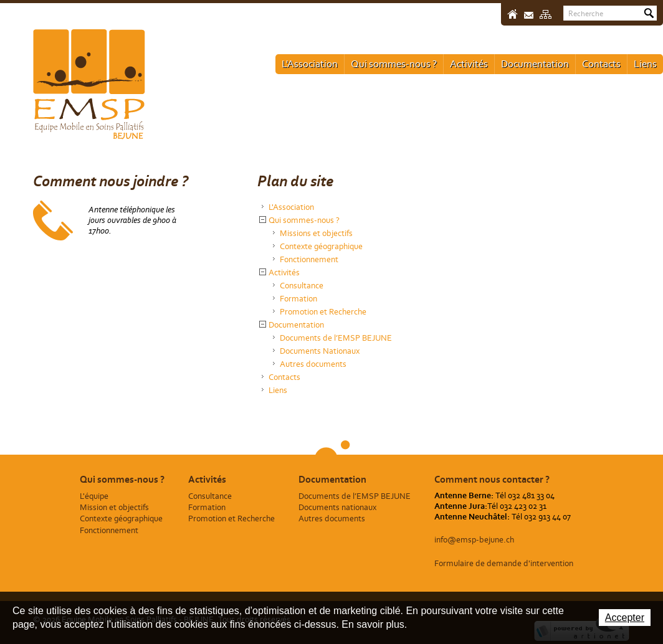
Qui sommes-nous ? (394, 64)
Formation (298, 299)
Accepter (625, 618)
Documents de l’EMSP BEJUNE (336, 338)
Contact (529, 15)
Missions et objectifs (316, 233)
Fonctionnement (309, 259)
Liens (645, 64)
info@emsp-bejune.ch (474, 540)
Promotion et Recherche (323, 312)
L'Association (310, 64)
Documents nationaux (337, 507)
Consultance (302, 286)
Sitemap (546, 14)
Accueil (513, 14)
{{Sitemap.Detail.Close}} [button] (263, 220)
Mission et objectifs (114, 507)
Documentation (535, 64)
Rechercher (649, 13)
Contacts (601, 64)
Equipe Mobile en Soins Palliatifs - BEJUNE (89, 84)
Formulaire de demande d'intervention (504, 563)
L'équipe (94, 496)
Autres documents (313, 364)
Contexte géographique (321, 246)
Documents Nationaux (320, 351)
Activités (469, 64)
